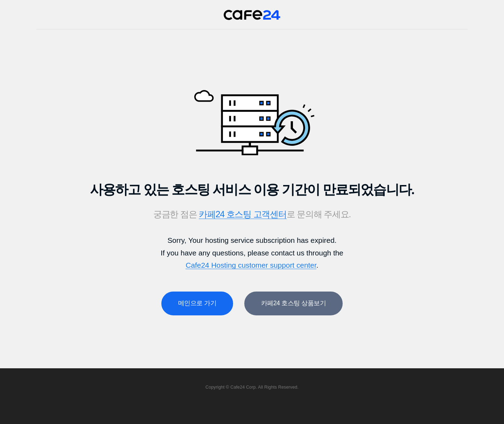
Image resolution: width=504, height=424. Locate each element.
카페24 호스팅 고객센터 (243, 214)
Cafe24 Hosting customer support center (251, 265)
